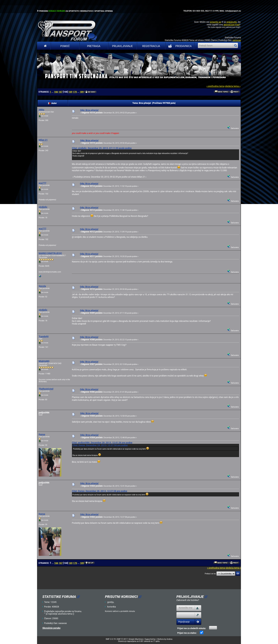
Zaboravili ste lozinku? (188, 600)
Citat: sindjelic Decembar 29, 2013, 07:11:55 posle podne (102, 148)
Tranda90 (44, 336)
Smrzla (42, 286)
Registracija (151, 46)
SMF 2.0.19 (111, 639)
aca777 (42, 183)
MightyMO (44, 361)
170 (75, 92)
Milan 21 (43, 140)
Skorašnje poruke (51, 628)
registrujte (232, 22)
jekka (41, 110)
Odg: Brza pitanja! (89, 110)
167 (60, 92)
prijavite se (215, 22)
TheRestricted (46, 389)
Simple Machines (136, 639)
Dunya (42, 434)
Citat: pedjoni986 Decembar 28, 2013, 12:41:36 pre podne (102, 443)
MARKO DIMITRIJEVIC (50, 253)
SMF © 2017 (122, 639)
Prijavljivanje (122, 46)
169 (70, 92)
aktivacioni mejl (231, 25)
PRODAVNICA (179, 46)
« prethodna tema (216, 86)
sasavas (237, 40)
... (53, 92)
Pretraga (94, 46)
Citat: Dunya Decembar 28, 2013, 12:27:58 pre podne (100, 445)
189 (82, 92)
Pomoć (65, 46)
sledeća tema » (233, 86)
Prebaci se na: (210, 574)
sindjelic (43, 207)
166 (56, 92)
